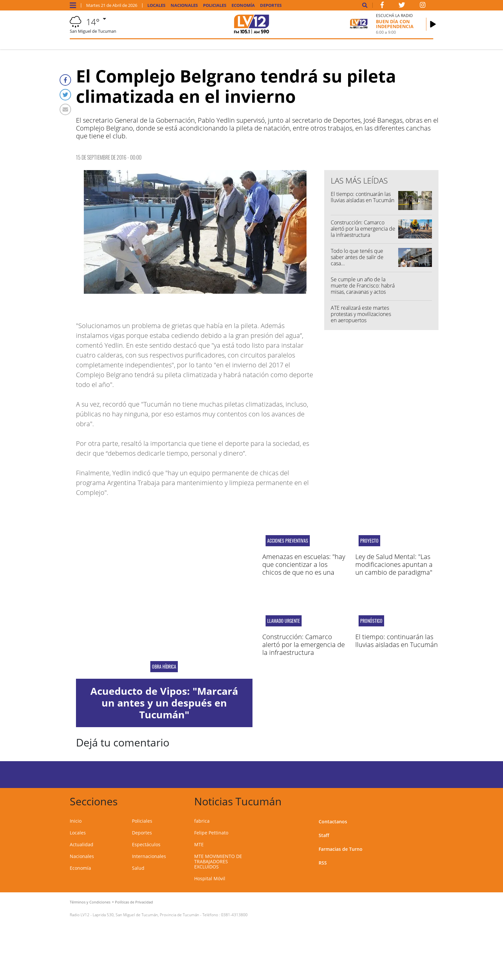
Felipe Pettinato (211, 833)
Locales (156, 5)
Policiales (215, 5)
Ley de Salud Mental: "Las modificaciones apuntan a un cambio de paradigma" (394, 564)
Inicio (76, 821)
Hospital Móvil (210, 878)
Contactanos (333, 822)
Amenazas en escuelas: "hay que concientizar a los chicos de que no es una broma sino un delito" (304, 568)
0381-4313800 (234, 915)
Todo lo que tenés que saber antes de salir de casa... (357, 257)
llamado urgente (284, 621)
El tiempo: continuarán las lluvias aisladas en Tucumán (363, 197)
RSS (323, 863)
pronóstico (371, 621)
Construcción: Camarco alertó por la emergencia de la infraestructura (363, 229)
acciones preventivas (288, 541)
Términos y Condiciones (90, 902)
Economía (243, 5)
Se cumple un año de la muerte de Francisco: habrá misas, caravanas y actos (363, 286)
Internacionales (149, 856)
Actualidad (82, 844)
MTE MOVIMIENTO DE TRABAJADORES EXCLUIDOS (218, 861)
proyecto (369, 541)
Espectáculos (146, 844)
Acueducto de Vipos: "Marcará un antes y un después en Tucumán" (164, 703)
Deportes (271, 5)
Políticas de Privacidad (134, 902)
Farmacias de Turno (341, 849)
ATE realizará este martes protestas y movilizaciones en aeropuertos (361, 314)
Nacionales (184, 5)
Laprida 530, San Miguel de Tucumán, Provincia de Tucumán (146, 915)
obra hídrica (164, 667)
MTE (199, 844)
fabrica (202, 821)
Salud (138, 868)
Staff (324, 835)
